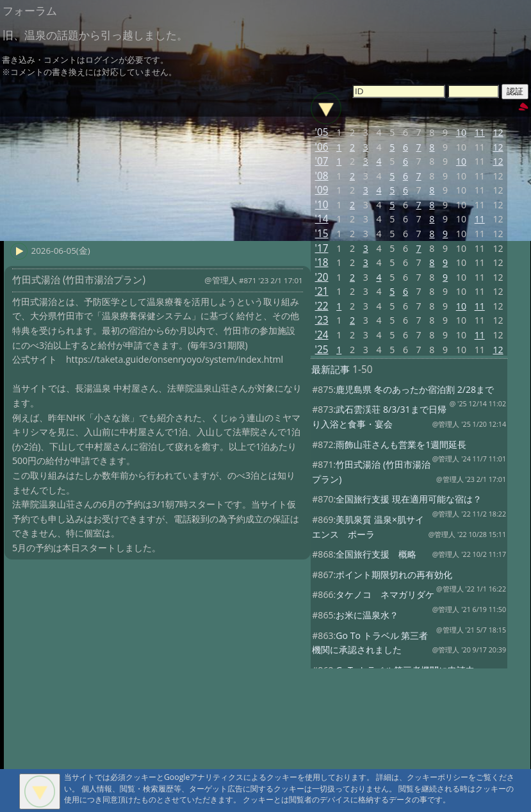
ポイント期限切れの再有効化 (394, 575)
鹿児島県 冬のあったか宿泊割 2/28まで (415, 389)
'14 (322, 219)
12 (498, 132)
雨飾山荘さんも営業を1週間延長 (401, 444)
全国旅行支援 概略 (376, 554)
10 (461, 132)
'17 (322, 248)
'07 (322, 161)
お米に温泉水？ (367, 615)
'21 (322, 291)
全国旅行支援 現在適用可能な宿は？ (409, 499)
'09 (322, 190)
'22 (322, 306)
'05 (322, 132)
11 (480, 132)
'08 (322, 176)
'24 (322, 335)
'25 (322, 350)
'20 (322, 277)
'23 (322, 320)
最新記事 (331, 369)
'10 (322, 205)
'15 (322, 234)
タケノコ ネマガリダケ (385, 594)
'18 (322, 262)
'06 (322, 147)
